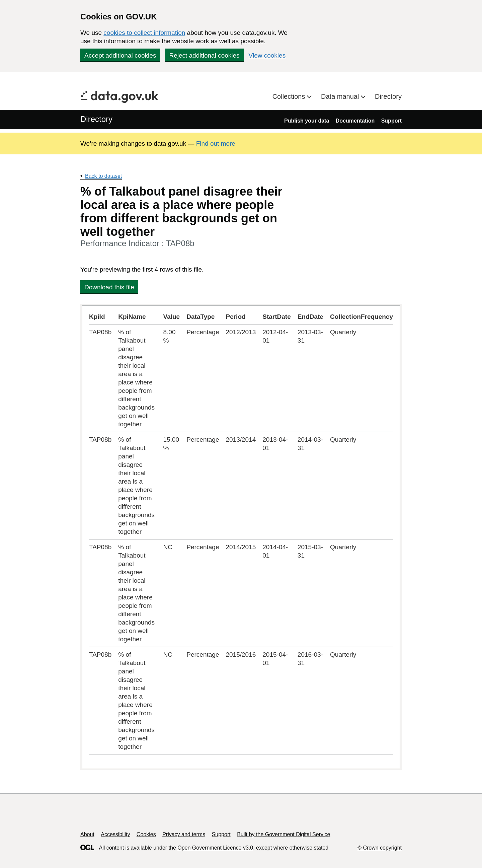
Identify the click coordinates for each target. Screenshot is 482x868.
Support (391, 121)
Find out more (216, 143)
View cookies (267, 55)
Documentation (355, 121)
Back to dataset (103, 176)
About (87, 834)
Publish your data (307, 121)
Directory (388, 96)
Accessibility (115, 834)
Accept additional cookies (120, 55)
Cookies (146, 834)
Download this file (109, 287)
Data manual (341, 96)
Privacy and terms (184, 834)
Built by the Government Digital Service (284, 834)
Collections (290, 96)
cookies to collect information (144, 33)
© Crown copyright (380, 848)
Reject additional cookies (204, 55)
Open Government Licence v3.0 (215, 848)
